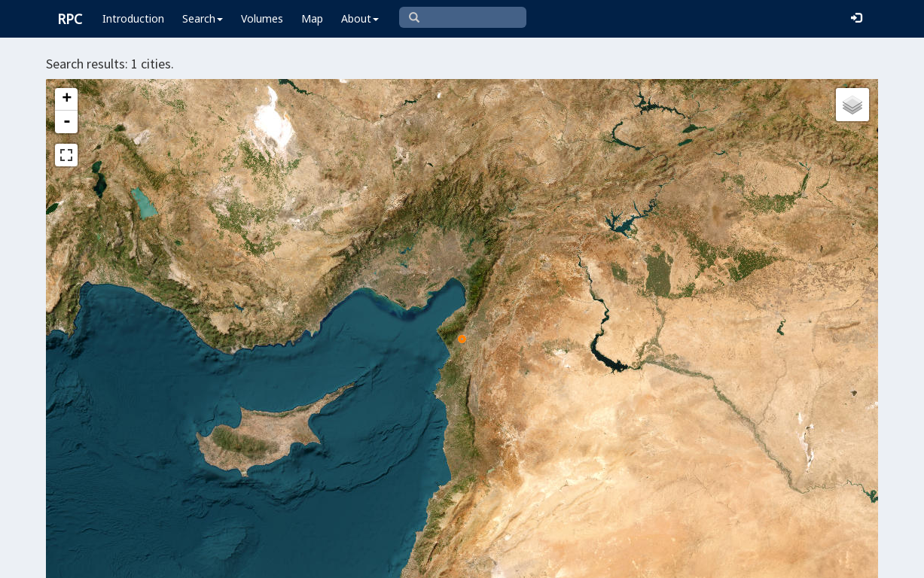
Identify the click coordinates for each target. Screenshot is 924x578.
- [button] (67, 122)
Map (312, 18)
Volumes (262, 18)
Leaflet (335, 560)
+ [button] (67, 99)
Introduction (133, 18)
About (360, 18)
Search (203, 18)
